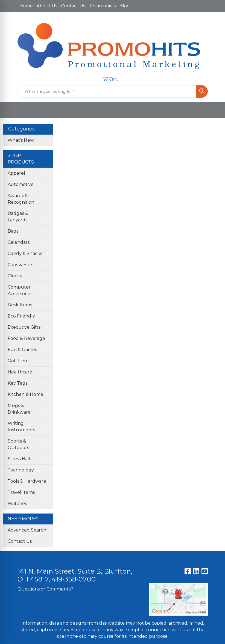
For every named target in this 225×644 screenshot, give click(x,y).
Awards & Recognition (21, 199)
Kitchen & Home (25, 394)
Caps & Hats (20, 265)
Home (26, 6)
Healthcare (20, 372)
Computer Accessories (20, 290)
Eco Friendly (21, 316)
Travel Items (21, 492)
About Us (47, 6)
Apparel (16, 173)
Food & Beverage (26, 338)
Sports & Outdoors (18, 444)
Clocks (15, 276)
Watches (17, 504)
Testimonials (102, 6)
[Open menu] (214, 110)
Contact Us (73, 6)
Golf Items (19, 361)
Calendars (19, 242)
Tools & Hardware (27, 481)
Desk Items (20, 305)
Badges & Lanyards (18, 217)
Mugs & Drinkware (19, 409)
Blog (125, 6)
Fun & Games (22, 350)
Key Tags (17, 383)
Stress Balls (20, 459)
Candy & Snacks (25, 253)
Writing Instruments (21, 427)
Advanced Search (27, 530)
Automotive (21, 184)
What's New (21, 140)
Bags (13, 231)
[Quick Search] (107, 91)
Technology (21, 470)
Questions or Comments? (45, 589)
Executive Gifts (24, 327)
